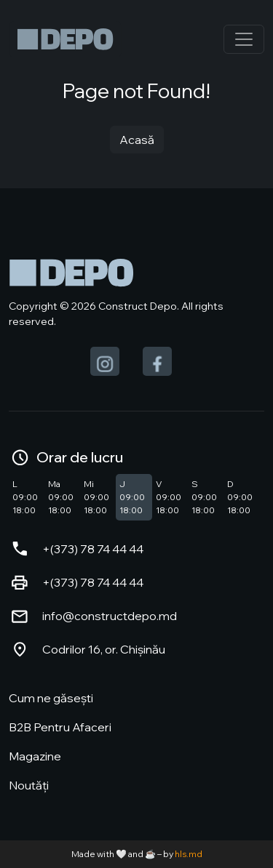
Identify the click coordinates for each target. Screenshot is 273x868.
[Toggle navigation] (244, 39)
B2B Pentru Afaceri (60, 727)
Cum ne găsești (51, 698)
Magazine (35, 756)
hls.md (189, 854)
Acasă (137, 140)
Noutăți (29, 785)
